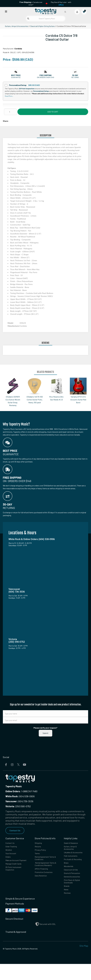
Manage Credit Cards (16, 871)
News (67, 905)
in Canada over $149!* (31, 4)
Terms (38, 856)
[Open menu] (6, 11)
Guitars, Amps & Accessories (17, 26)
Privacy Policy (42, 852)
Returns (39, 848)
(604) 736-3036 (19, 801)
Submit (45, 733)
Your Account (12, 856)
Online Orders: (13, 791)
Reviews (68, 909)
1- (22, 791)
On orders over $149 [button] (45, 77)
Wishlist (10, 852)
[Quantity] (10, 112)
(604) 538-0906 (20, 796)
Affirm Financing (43, 877)
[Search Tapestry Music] (46, 19)
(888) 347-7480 (30, 791)
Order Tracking (13, 848)
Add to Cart (53, 112)
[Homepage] (45, 11)
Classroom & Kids (73, 881)
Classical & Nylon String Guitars (42, 26)
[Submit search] (28, 19)
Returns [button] (75, 77)
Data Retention (42, 888)
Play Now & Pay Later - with (61, 4)
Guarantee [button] (16, 77)
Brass (67, 873)
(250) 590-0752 (18, 806)
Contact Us (15, 831)
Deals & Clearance (73, 844)
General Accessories (74, 889)
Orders (9, 860)
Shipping (39, 844)
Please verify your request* (45, 728)
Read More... (9, 96)
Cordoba (18, 49)
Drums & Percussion (74, 885)
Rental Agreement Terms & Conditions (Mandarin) (45, 870)
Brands (68, 901)
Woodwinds (70, 877)
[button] (16, 75)
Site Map (84, 962)
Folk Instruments (72, 862)
